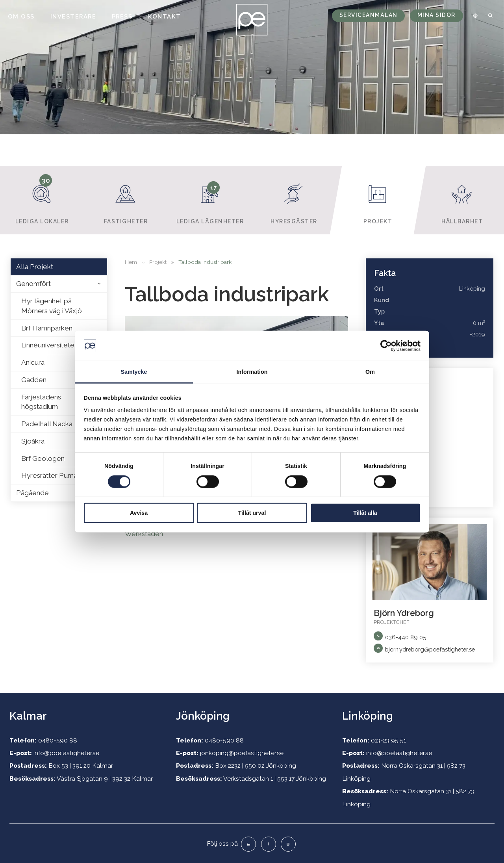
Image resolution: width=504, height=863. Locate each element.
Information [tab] (252, 372)
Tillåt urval (252, 513)
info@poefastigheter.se (66, 753)
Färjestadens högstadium (41, 402)
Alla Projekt (35, 267)
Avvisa (139, 513)
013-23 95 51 (388, 740)
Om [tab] (370, 372)
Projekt (378, 199)
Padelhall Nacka (47, 424)
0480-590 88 (58, 740)
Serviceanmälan (369, 15)
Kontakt (165, 16)
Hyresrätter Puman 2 (54, 475)
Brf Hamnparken (47, 328)
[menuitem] (474, 16)
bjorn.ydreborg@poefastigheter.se (430, 649)
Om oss (21, 16)
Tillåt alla (365, 513)
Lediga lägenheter (210, 199)
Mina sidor (436, 15)
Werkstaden (144, 534)
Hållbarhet (462, 199)
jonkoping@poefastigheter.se (242, 753)
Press (122, 16)
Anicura (33, 362)
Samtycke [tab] (134, 372)
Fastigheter (126, 199)
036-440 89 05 (406, 637)
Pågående (32, 493)
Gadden (34, 380)
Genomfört (33, 284)
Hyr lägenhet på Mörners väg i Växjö (52, 306)
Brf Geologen (43, 458)
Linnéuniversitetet (49, 345)
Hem (131, 262)
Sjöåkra (33, 441)
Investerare (73, 16)
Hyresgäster (294, 199)
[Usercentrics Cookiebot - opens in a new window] (386, 346)
